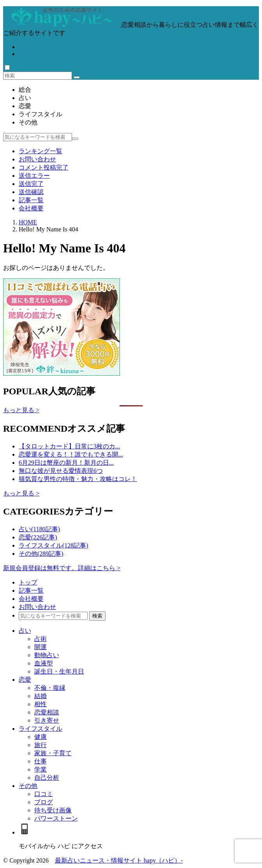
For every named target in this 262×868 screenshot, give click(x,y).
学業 (40, 769)
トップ (28, 582)
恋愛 (25, 106)
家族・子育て (53, 753)
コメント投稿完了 (44, 167)
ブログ (44, 802)
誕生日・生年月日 (59, 671)
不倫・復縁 (50, 688)
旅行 (40, 745)
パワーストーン (56, 818)
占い (25, 98)
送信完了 (31, 184)
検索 (97, 616)
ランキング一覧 (40, 151)
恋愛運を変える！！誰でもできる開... (71, 454)
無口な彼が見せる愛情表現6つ (61, 471)
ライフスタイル (40, 114)
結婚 (40, 696)
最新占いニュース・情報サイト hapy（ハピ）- (119, 860)
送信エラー (34, 176)
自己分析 (47, 778)
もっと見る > (21, 410)
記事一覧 (31, 200)
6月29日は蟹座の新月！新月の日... (66, 463)
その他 (28, 122)
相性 (40, 704)
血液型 (44, 663)
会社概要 (31, 208)
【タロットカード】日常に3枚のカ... (69, 446)
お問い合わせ (37, 159)
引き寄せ (47, 720)
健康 (40, 737)
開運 (40, 647)
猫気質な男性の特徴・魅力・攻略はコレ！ (78, 479)
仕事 (40, 761)
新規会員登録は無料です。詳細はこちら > (62, 568)
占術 (40, 639)
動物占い (47, 655)
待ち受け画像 (53, 810)
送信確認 (31, 192)
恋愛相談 (47, 712)
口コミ (44, 794)
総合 (25, 90)
